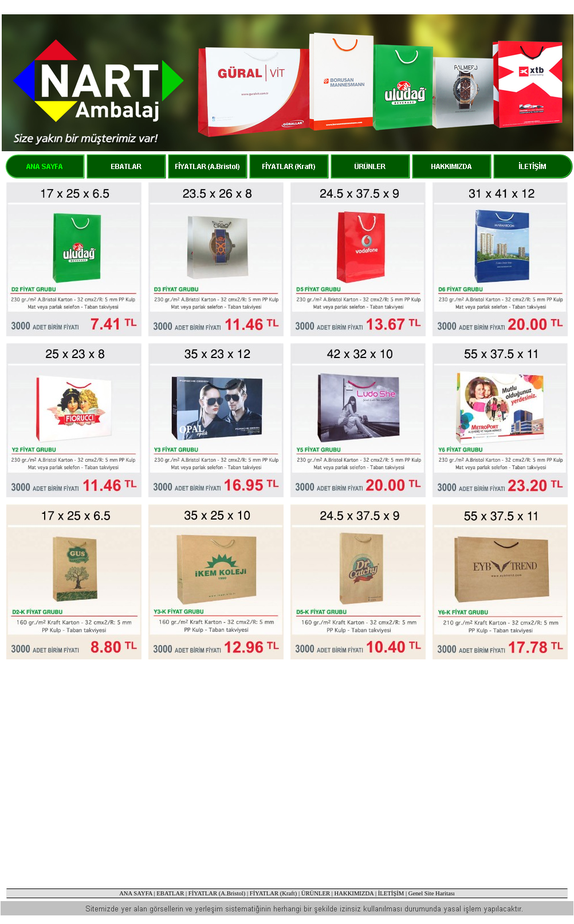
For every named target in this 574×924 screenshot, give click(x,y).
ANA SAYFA (136, 893)
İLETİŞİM (391, 893)
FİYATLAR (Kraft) (274, 893)
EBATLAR (170, 893)
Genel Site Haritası (432, 893)
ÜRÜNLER (316, 893)
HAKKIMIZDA (354, 893)
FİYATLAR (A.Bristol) (217, 893)
